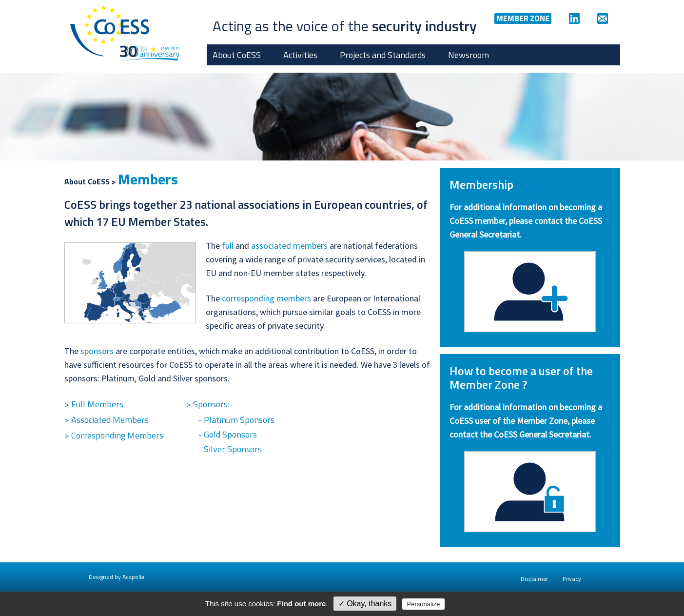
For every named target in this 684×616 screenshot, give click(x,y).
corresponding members (266, 298)
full (228, 246)
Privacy (572, 579)
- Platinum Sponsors (236, 420)
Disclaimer (534, 579)
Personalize (424, 604)
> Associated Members (107, 420)
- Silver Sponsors (230, 449)
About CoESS (237, 55)
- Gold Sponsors (228, 434)
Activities (300, 55)
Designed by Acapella (117, 577)
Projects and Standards (383, 55)
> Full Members (94, 404)
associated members (289, 246)
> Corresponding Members (114, 435)
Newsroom (469, 55)
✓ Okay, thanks (365, 604)
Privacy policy (468, 604)
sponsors (97, 351)
